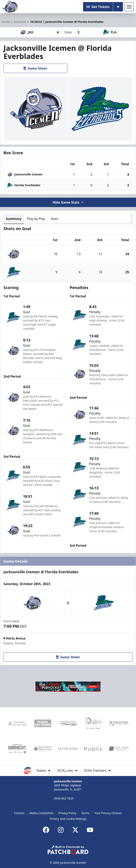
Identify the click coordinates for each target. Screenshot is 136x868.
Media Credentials (41, 813)
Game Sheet (35, 68)
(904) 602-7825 (64, 798)
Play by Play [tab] (36, 219)
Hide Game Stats (68, 202)
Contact (19, 813)
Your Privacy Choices (108, 813)
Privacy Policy (67, 813)
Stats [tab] (54, 219)
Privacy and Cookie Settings (68, 819)
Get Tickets (98, 7)
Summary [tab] (14, 219)
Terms (85, 813)
